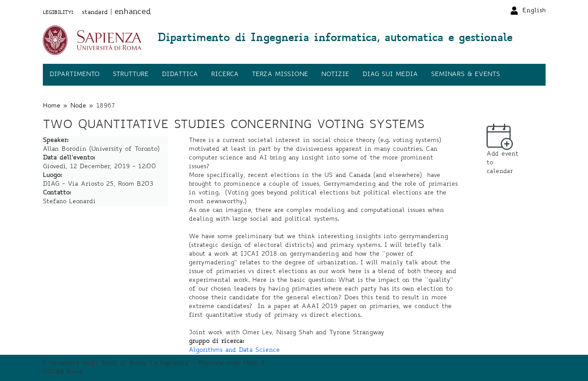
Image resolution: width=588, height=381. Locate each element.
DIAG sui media (390, 75)
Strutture (131, 75)
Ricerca (225, 75)
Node (78, 106)
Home (52, 106)
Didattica (180, 75)
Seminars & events (466, 75)
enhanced (133, 12)
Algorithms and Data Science (234, 350)
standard (95, 13)
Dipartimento (75, 75)
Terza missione (280, 75)
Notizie (335, 75)
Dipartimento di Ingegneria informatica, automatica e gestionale (335, 39)
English (534, 11)
